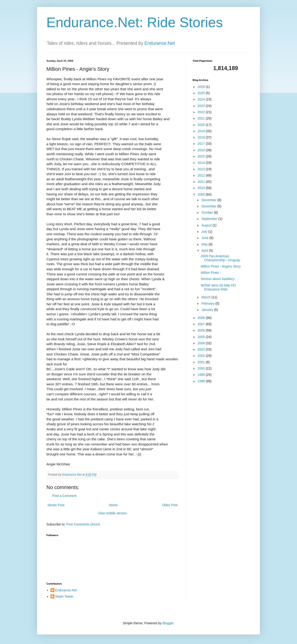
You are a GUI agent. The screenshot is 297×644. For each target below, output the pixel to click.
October (208, 213)
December (209, 200)
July (205, 232)
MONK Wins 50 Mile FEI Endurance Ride (218, 287)
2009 (202, 194)
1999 (202, 375)
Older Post (170, 505)
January (208, 310)
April (205, 251)
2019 (202, 131)
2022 (202, 112)
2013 (202, 169)
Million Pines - (211, 273)
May (205, 244)
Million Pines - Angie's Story (221, 266)
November (209, 206)
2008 (202, 318)
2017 (202, 144)
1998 (202, 381)
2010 (202, 188)
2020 (202, 125)
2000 (202, 368)
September (210, 219)
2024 (202, 99)
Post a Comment (64, 496)
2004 (202, 343)
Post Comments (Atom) (83, 524)
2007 (202, 324)
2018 (202, 137)
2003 (202, 349)
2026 (202, 87)
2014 (202, 163)
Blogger (168, 623)
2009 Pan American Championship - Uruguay (220, 258)
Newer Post (56, 505)
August (207, 225)
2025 (202, 93)
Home (113, 505)
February (208, 303)
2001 (202, 362)
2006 (202, 330)
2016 (202, 150)
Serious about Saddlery (218, 279)
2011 (202, 182)
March (206, 297)
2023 (202, 106)
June (205, 238)
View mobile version (113, 513)
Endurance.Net (160, 43)
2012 (202, 175)
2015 (202, 156)
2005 (202, 337)
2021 (202, 118)
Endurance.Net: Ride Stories (135, 22)
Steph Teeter (64, 596)
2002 (202, 356)
